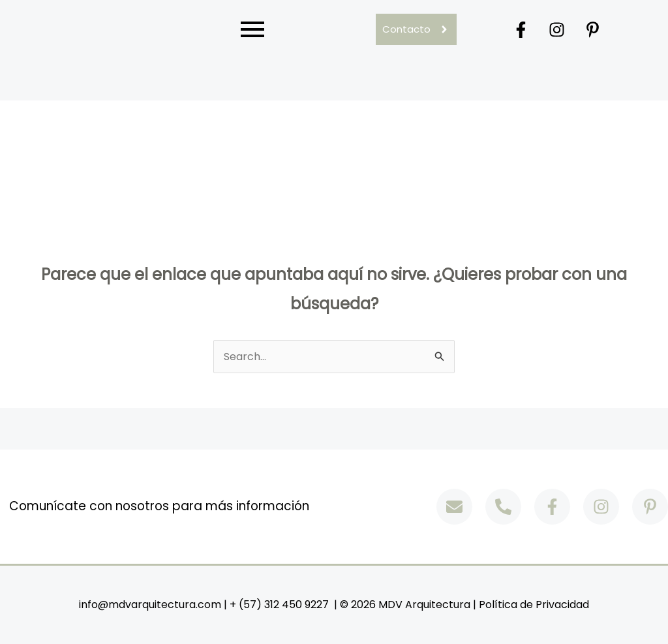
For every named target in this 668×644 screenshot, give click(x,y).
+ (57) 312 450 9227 (279, 605)
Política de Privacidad (534, 605)
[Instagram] (601, 507)
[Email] (454, 507)
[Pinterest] (650, 507)
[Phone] (503, 507)
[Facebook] (552, 507)
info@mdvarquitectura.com (150, 605)
